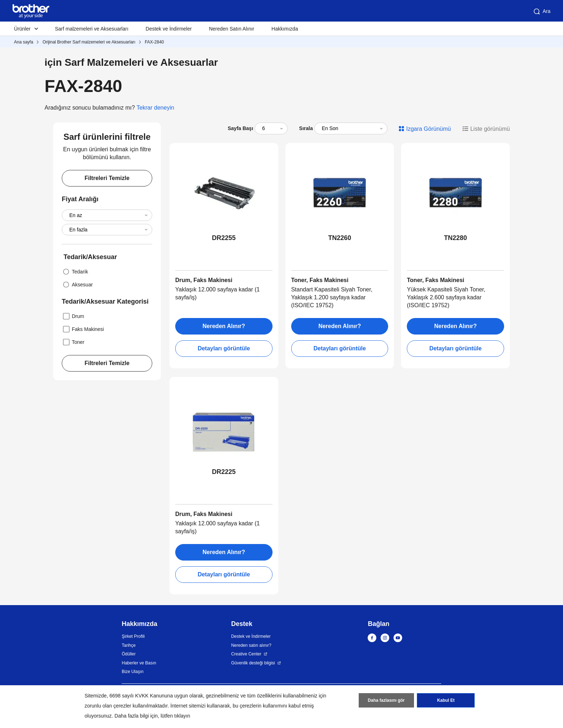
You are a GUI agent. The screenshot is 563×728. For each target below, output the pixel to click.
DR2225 (224, 472)
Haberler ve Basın (139, 663)
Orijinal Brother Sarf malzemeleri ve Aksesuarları (89, 42)
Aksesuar (77, 285)
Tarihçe (129, 645)
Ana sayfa (24, 42)
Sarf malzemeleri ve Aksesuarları (92, 29)
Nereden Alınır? (224, 326)
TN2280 (456, 238)
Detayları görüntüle (224, 348)
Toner (73, 342)
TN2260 (340, 238)
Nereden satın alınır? (251, 645)
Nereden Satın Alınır (232, 29)
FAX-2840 (154, 42)
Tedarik (75, 272)
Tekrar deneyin (155, 108)
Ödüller (129, 654)
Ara (541, 11)
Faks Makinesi (83, 329)
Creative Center (246, 654)
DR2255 (224, 238)
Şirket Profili (133, 636)
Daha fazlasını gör (386, 700)
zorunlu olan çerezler (108, 706)
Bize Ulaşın (133, 672)
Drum (73, 316)
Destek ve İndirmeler (169, 29)
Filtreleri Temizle (107, 178)
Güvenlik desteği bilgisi (253, 663)
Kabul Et (446, 700)
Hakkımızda (285, 29)
